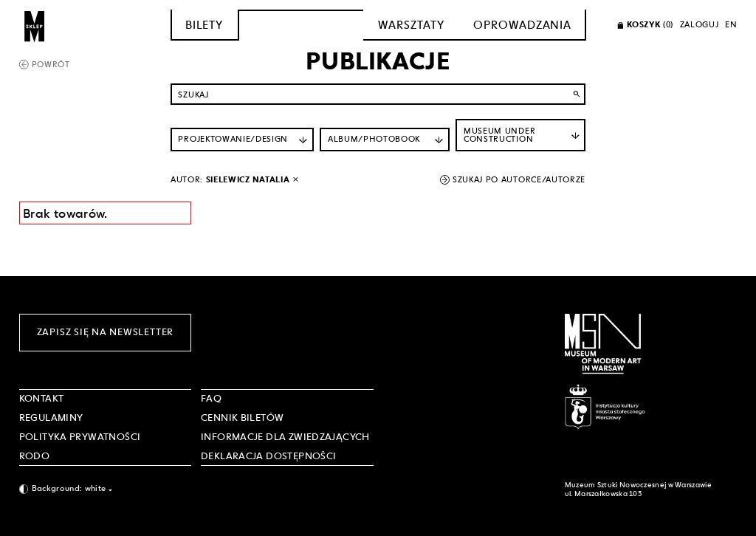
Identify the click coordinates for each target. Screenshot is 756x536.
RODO (35, 456)
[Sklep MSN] (35, 25)
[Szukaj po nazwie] (378, 94)
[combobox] (106, 489)
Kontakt (42, 398)
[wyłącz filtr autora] (296, 180)
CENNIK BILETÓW (242, 418)
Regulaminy (51, 418)
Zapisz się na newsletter (105, 332)
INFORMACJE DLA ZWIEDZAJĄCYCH (285, 437)
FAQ (211, 398)
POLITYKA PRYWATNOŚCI (80, 437)
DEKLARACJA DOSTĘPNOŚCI (268, 456)
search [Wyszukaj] (577, 94)
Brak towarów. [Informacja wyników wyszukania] (65, 213)
